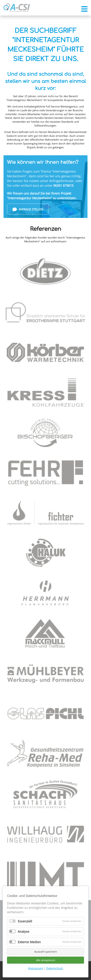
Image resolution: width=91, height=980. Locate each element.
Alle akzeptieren (46, 960)
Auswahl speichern (46, 952)
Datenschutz (55, 968)
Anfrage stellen (28, 209)
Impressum (36, 968)
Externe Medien (29, 942)
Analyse (23, 931)
